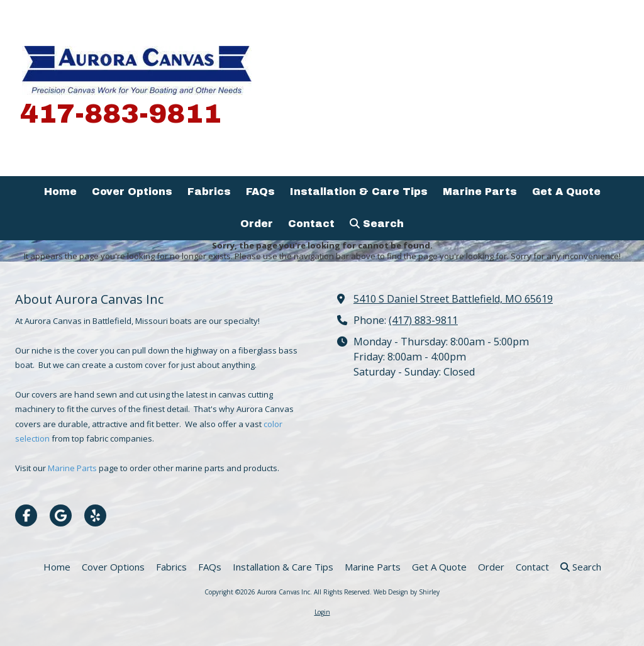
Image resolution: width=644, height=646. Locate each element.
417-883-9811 (121, 114)
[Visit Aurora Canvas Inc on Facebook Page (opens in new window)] (26, 515)
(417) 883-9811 (423, 320)
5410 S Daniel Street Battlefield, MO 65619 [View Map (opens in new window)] (453, 299)
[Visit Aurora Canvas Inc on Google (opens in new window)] (61, 515)
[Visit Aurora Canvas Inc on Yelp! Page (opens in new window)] (95, 515)
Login (322, 612)
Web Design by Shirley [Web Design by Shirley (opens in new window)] (407, 592)
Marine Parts (73, 468)
